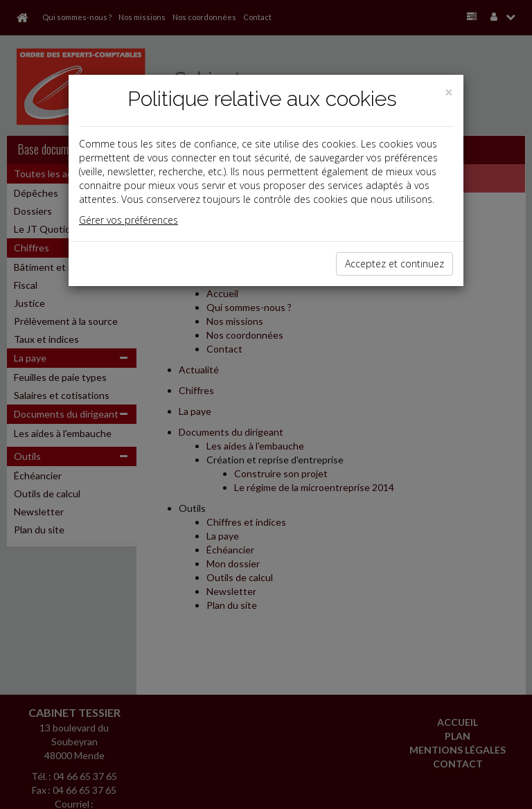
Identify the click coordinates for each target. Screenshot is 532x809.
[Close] (449, 92)
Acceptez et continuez (394, 264)
